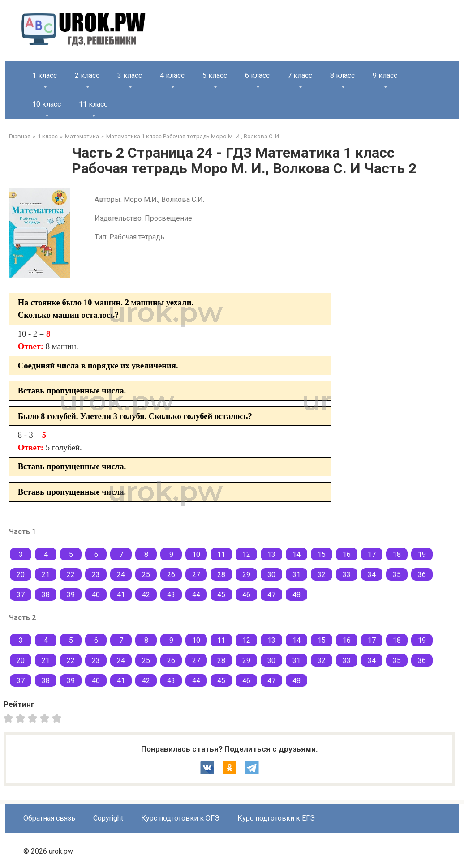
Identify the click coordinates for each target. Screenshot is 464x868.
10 (196, 554)
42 (146, 595)
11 (221, 554)
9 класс (385, 75)
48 (296, 595)
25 (146, 575)
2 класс (87, 75)
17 (372, 554)
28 (221, 575)
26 (171, 575)
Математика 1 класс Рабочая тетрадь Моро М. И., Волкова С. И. (193, 136)
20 (21, 575)
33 (347, 575)
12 (246, 554)
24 (121, 575)
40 (96, 595)
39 (71, 595)
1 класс (45, 75)
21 (46, 575)
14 (296, 554)
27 (196, 575)
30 (271, 575)
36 (422, 575)
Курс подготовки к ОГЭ (180, 818)
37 (21, 595)
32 (322, 575)
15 (322, 554)
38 (46, 595)
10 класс (47, 104)
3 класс (130, 75)
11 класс (93, 104)
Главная (20, 136)
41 (121, 595)
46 (246, 595)
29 (246, 575)
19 (422, 554)
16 (347, 554)
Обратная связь (49, 818)
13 (271, 554)
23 (96, 575)
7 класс (300, 75)
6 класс (257, 75)
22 (71, 575)
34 (372, 575)
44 (196, 595)
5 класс (215, 75)
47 (271, 595)
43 (171, 595)
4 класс (172, 75)
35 (397, 575)
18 (397, 554)
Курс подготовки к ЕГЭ (276, 818)
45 (221, 595)
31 (296, 575)
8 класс (342, 75)
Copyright (108, 818)
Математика (82, 136)
